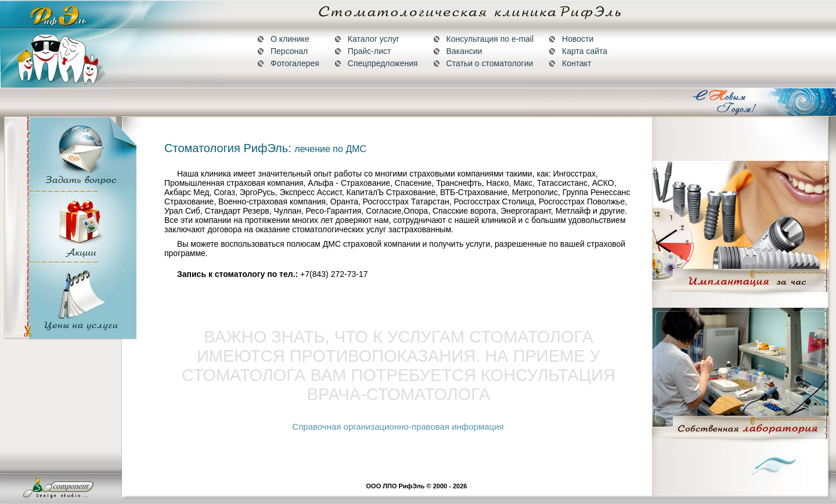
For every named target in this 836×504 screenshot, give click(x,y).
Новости (571, 39)
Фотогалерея (288, 63)
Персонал (282, 51)
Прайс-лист (363, 51)
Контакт (570, 63)
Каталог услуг (367, 39)
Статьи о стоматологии (483, 63)
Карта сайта (578, 51)
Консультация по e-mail (483, 39)
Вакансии (458, 51)
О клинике (283, 39)
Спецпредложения (376, 63)
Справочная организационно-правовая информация (398, 426)
